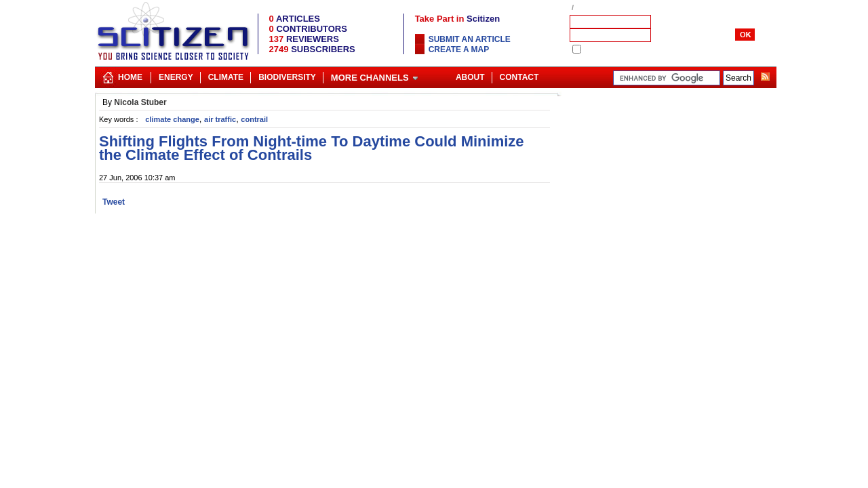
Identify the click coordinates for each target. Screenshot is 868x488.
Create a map (459, 49)
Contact (519, 77)
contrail (254, 119)
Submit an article (470, 39)
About (470, 77)
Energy (176, 77)
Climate (226, 77)
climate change (172, 119)
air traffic (220, 119)
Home (130, 77)
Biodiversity (287, 77)
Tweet (114, 202)
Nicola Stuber (140, 102)
